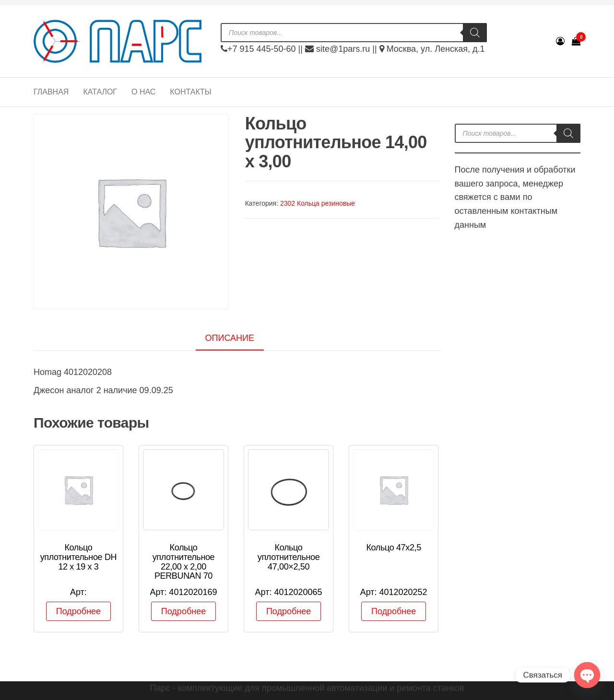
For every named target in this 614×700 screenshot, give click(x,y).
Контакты (190, 92)
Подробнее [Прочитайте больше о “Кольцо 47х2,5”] (394, 611)
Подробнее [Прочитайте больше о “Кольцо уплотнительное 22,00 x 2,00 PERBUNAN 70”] (183, 611)
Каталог (100, 92)
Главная (51, 92)
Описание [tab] (230, 338)
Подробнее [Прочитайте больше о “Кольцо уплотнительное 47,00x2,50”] (289, 611)
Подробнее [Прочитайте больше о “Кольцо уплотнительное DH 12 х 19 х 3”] (78, 611)
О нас (143, 92)
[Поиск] (475, 33)
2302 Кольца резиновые (318, 203)
